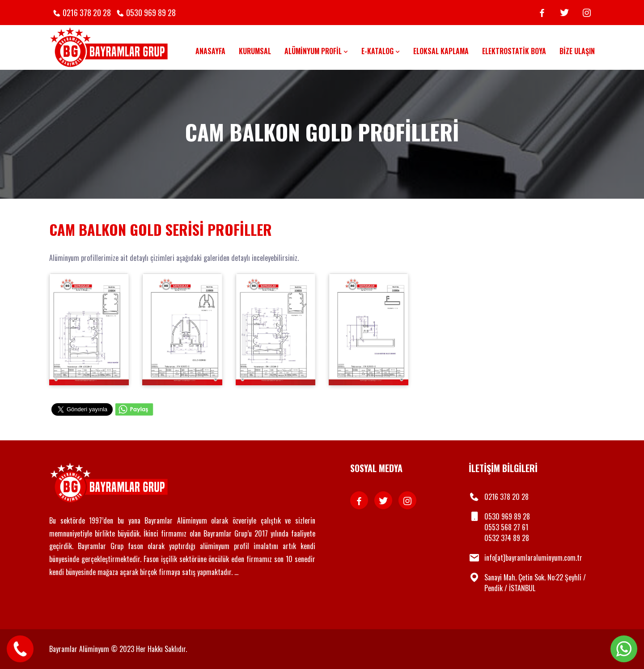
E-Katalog (381, 51)
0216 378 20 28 (87, 13)
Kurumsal (255, 51)
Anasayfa (210, 51)
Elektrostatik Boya (514, 51)
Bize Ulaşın (577, 51)
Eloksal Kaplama (441, 51)
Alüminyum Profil (316, 51)
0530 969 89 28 (151, 13)
